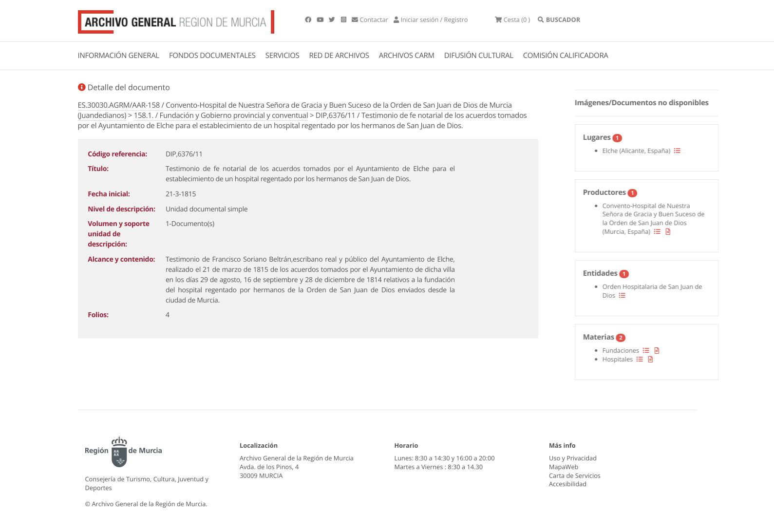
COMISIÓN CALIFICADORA (566, 56)
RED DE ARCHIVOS (339, 56)
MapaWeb (564, 467)
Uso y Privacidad (573, 458)
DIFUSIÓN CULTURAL (479, 56)
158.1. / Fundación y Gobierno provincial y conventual (221, 115)
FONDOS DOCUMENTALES (212, 56)
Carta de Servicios (575, 475)
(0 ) (512, 19)
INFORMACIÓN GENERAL (119, 56)
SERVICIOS (283, 56)
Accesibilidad (568, 484)
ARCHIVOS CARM (407, 56)
